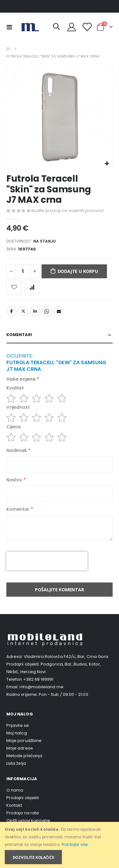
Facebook (11, 311)
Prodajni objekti (23, 798)
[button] (107, 164)
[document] (60, 845)
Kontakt (14, 805)
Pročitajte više (75, 845)
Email (59, 311)
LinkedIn (35, 311)
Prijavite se (18, 725)
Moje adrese (20, 748)
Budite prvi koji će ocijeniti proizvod (67, 211)
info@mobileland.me (41, 687)
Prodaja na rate (23, 813)
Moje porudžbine (24, 741)
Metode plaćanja (24, 756)
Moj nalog (17, 733)
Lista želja (16, 763)
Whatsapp (47, 311)
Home (9, 49)
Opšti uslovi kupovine (28, 820)
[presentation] (47, 561)
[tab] (60, 335)
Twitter (23, 311)
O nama (15, 790)
